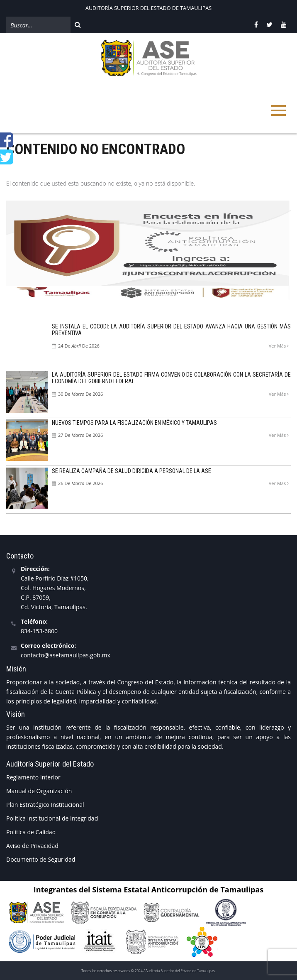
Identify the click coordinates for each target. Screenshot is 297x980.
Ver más (279, 346)
